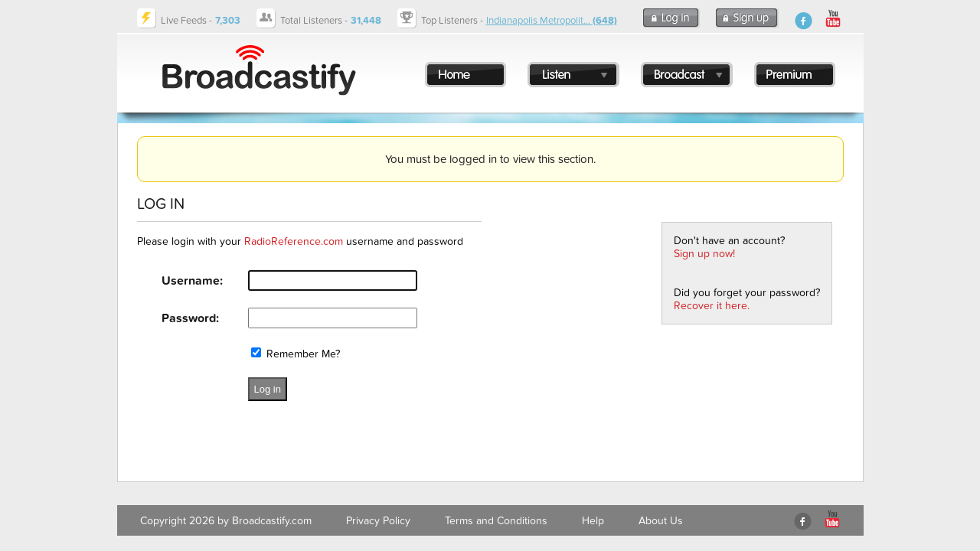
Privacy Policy (378, 521)
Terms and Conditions (496, 521)
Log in (268, 389)
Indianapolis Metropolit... (552, 21)
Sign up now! (704, 254)
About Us (661, 521)
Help (593, 521)
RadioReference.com (294, 241)
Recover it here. (712, 306)
